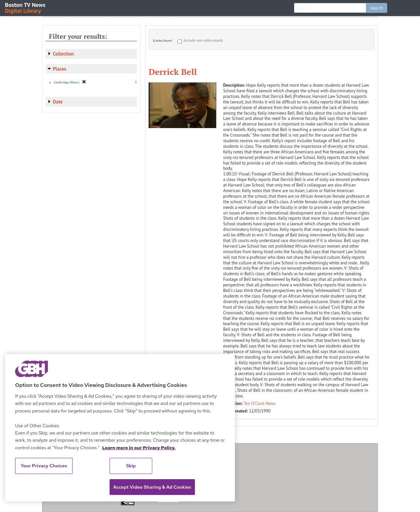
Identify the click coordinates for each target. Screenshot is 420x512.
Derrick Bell (173, 72)
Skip (131, 466)
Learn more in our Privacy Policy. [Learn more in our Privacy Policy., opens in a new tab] (139, 448)
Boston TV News (26, 7)
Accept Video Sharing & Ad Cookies (152, 487)
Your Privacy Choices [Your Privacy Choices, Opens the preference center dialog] (44, 466)
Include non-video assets (203, 40)
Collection (63, 54)
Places (60, 69)
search (377, 8)
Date (58, 102)
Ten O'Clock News (260, 403)
